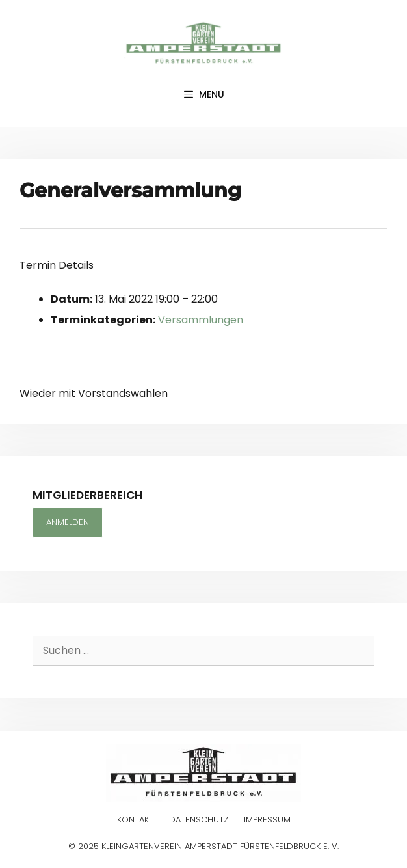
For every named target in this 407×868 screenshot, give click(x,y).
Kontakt (135, 820)
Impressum (267, 820)
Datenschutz (199, 820)
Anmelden (68, 522)
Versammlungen (201, 320)
